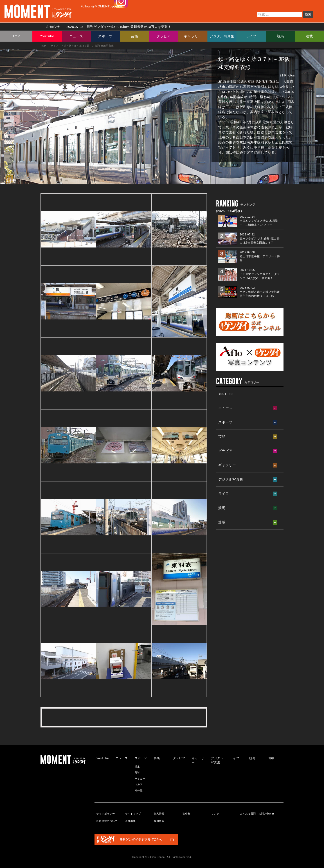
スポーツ (105, 36)
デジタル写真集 (222, 36)
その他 (139, 790)
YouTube (47, 36)
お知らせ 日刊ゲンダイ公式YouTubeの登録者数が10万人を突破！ (107, 27)
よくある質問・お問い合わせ (257, 814)
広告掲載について (107, 821)
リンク (215, 814)
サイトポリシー (106, 814)
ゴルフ (139, 784)
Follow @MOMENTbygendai (102, 6)
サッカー (140, 779)
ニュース (76, 36)
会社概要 (130, 821)
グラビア (164, 36)
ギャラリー (193, 36)
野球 (137, 772)
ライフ (251, 36)
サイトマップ (133, 814)
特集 (137, 767)
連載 (309, 36)
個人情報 (159, 814)
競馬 (280, 36)
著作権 (186, 814)
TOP (16, 36)
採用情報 (159, 821)
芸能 (135, 36)
